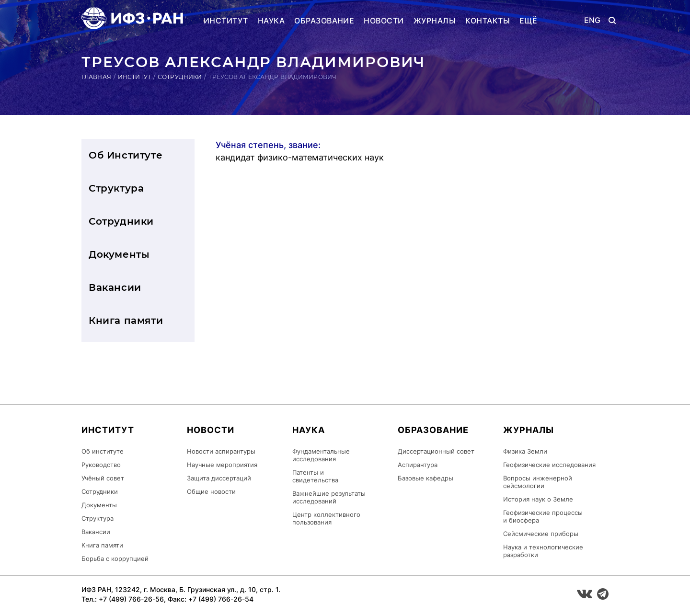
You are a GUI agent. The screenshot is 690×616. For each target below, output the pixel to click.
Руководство (101, 465)
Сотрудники (180, 77)
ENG (592, 20)
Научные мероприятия (222, 465)
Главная (96, 77)
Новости (384, 21)
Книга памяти (126, 320)
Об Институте (126, 155)
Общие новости (211, 491)
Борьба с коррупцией (115, 559)
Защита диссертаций (219, 478)
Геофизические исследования (549, 465)
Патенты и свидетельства (315, 476)
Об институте (103, 451)
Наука (271, 21)
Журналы (435, 21)
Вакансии (115, 287)
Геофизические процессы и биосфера (543, 516)
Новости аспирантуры (221, 451)
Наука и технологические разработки (543, 551)
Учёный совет (103, 478)
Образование (324, 21)
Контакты (488, 21)
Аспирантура (418, 465)
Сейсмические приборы (541, 534)
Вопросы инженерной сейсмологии (538, 482)
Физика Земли (525, 451)
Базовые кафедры (425, 478)
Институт (226, 21)
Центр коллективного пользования (326, 518)
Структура (116, 188)
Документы (119, 254)
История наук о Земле (538, 499)
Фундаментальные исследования (321, 455)
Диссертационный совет (436, 451)
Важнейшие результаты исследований (329, 497)
